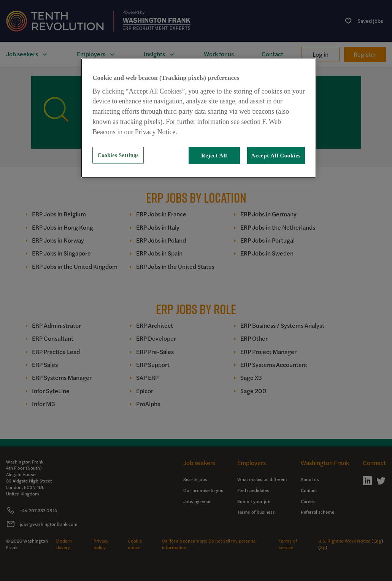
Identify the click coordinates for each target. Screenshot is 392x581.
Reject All (214, 156)
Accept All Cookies (276, 156)
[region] (199, 118)
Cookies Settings (118, 155)
